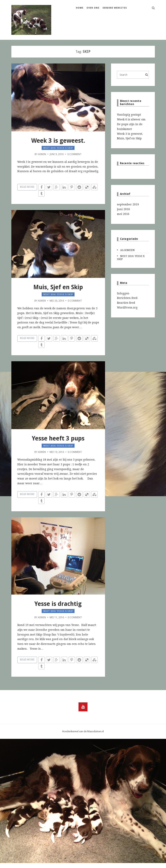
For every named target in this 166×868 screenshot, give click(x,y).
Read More (27, 187)
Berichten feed (127, 298)
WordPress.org (127, 308)
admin (42, 154)
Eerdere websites (115, 8)
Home (80, 8)
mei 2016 (123, 214)
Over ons (93, 8)
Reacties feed (126, 303)
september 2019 (128, 204)
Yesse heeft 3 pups (58, 438)
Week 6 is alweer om (131, 119)
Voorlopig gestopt (129, 115)
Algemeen (127, 250)
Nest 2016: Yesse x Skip (58, 148)
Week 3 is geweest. (58, 141)
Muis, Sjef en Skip (58, 287)
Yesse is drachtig (58, 604)
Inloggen (123, 293)
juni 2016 (123, 209)
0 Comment (74, 154)
